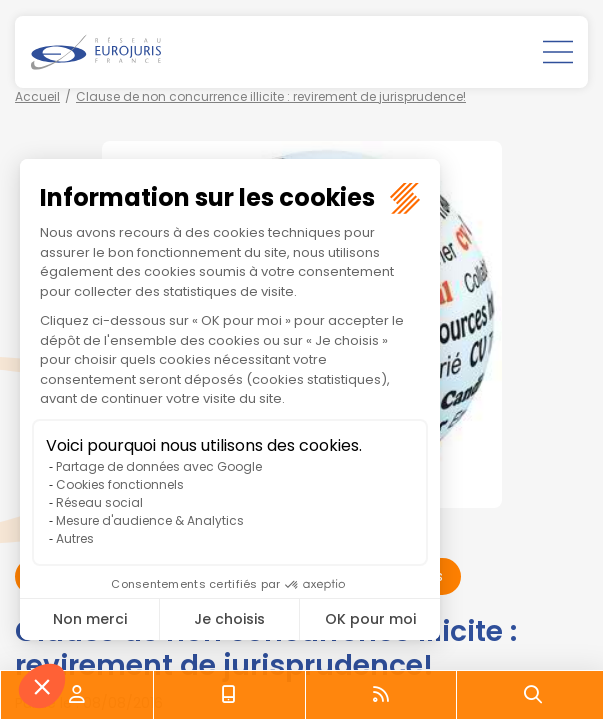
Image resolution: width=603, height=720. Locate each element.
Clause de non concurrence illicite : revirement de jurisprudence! (271, 96)
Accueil (37, 96)
